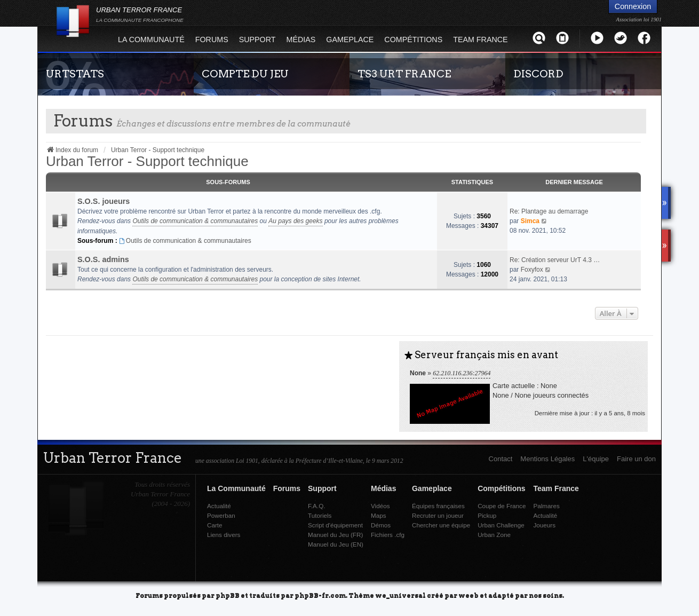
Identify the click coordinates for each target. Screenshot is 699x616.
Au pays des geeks (295, 221)
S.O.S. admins (103, 259)
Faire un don (636, 459)
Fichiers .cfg (388, 535)
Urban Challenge (501, 525)
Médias (301, 40)
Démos (381, 525)
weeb (468, 595)
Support (257, 40)
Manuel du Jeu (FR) (335, 535)
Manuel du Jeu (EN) (336, 544)
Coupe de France (502, 506)
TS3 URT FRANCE (404, 74)
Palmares (546, 506)
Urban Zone (494, 535)
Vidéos (380, 506)
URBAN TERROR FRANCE (140, 14)
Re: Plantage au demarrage (549, 211)
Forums (212, 40)
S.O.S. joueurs (104, 201)
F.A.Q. (316, 506)
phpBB (228, 595)
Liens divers (224, 535)
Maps (379, 515)
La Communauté (151, 40)
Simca (530, 221)
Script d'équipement (335, 525)
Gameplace (350, 40)
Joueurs (544, 525)
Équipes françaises (438, 506)
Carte (215, 525)
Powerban (221, 515)
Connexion (633, 6)
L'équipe (596, 459)
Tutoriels (320, 515)
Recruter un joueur (438, 515)
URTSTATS (75, 74)
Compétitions (413, 40)
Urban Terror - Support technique (147, 161)
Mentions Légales (547, 459)
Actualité (219, 506)
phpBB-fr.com (320, 595)
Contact (501, 459)
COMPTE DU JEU (245, 74)
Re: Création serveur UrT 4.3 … (555, 260)
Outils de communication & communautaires (195, 221)
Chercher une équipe (441, 525)
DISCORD (538, 74)
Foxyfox (532, 270)
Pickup (487, 515)
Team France (480, 40)
